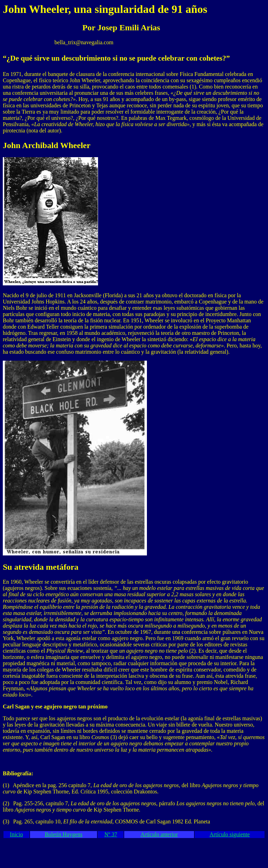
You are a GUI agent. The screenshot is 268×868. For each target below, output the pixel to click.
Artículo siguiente (230, 834)
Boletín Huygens (64, 834)
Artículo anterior (159, 834)
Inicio (16, 834)
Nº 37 (111, 834)
